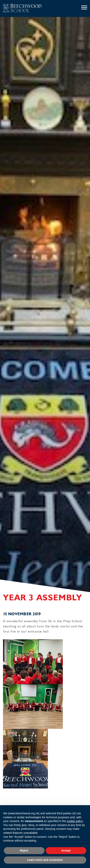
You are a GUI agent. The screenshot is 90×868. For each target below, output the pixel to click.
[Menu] (84, 8)
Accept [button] (66, 851)
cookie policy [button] (75, 821)
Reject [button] (24, 851)
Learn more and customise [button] (45, 860)
